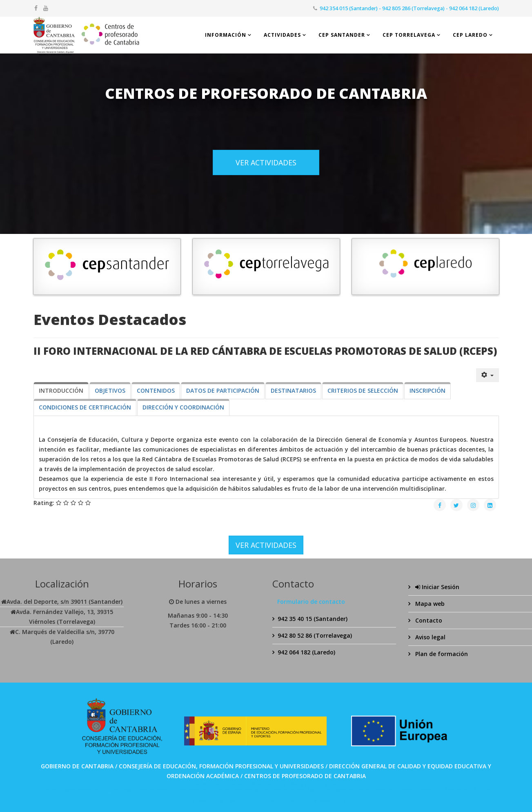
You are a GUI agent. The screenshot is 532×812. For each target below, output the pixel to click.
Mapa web (429, 604)
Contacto (428, 620)
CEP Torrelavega (409, 35)
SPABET (239, 784)
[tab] (61, 391)
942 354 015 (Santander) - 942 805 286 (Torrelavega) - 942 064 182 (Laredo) (409, 8)
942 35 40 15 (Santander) (313, 619)
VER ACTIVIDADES (266, 162)
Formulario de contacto (311, 602)
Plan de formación (441, 654)
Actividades (282, 35)
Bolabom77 (256, 801)
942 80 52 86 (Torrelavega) (315, 635)
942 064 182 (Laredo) (306, 652)
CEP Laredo (470, 35)
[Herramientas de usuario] (487, 375)
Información (226, 35)
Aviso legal (430, 637)
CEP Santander (342, 35)
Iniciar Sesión (436, 587)
